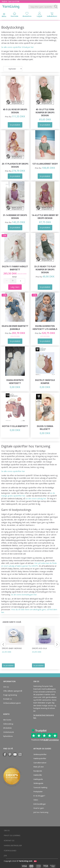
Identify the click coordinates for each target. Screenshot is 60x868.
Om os (6, 687)
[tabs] (52, 15)
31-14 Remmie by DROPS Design (15, 217)
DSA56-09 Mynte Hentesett (15, 382)
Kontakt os (8, 699)
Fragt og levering (10, 695)
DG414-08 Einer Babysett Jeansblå (15, 327)
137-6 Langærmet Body (45, 164)
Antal (14, 277)
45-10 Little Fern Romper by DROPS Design (45, 112)
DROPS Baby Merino (12, 648)
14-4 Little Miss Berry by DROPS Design (45, 217)
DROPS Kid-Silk (39, 648)
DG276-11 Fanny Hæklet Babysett (15, 268)
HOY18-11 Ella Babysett (15, 426)
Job (5, 856)
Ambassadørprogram (12, 703)
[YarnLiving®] (11, 6)
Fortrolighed (10, 851)
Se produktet (8, 665)
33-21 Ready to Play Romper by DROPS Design (45, 269)
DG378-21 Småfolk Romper (45, 382)
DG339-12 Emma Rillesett (45, 428)
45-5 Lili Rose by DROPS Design (15, 111)
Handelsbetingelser (13, 845)
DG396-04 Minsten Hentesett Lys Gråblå (45, 327)
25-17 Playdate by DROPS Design (15, 165)
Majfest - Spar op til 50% (11, 1)
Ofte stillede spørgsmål (13, 691)
